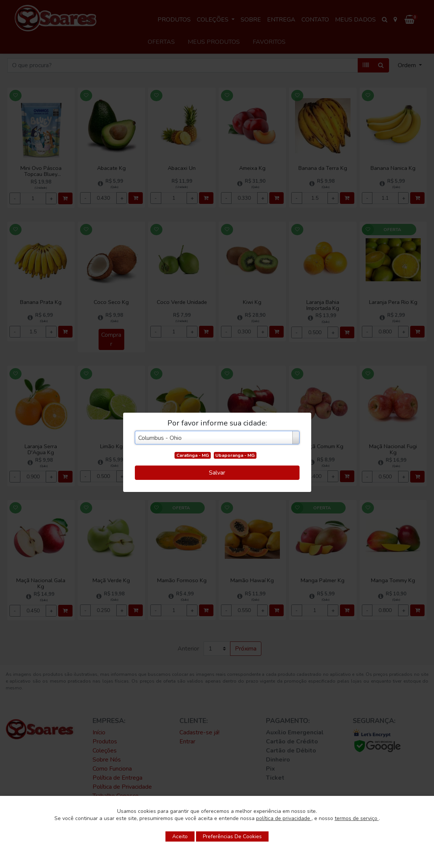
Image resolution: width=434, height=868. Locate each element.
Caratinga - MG (193, 455)
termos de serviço (357, 818)
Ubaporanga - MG (235, 455)
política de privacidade (284, 818)
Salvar (217, 473)
